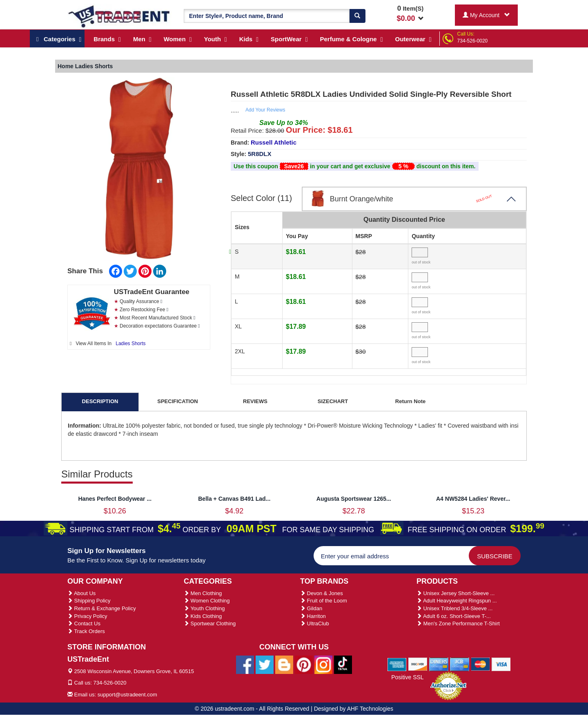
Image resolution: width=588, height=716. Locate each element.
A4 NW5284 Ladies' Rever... (473, 499)
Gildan (311, 608)
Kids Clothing (203, 616)
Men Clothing (203, 593)
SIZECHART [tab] (333, 401)
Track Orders (86, 631)
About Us (81, 593)
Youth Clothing (204, 608)
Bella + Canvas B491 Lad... (234, 499)
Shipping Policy (89, 601)
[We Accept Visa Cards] (501, 664)
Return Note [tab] (410, 401)
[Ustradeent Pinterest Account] (304, 664)
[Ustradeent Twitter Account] (265, 664)
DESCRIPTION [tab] (100, 401)
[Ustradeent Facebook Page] (245, 664)
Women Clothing (207, 601)
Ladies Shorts (130, 344)
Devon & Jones (322, 593)
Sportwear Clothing (210, 623)
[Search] (357, 16)
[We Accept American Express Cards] (397, 664)
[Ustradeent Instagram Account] (323, 664)
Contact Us (84, 623)
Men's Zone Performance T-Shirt (458, 623)
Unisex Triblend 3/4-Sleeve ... (454, 608)
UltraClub (315, 623)
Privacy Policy (87, 616)
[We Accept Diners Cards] (439, 664)
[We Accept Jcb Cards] (460, 664)
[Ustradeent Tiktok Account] (343, 664)
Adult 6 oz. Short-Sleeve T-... (454, 616)
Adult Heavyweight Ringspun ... (457, 601)
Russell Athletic (274, 142)
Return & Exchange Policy (102, 608)
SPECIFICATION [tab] (177, 401)
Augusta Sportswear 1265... (354, 499)
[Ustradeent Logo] (119, 16)
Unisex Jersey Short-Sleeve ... (455, 593)
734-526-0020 (473, 41)
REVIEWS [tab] (255, 401)
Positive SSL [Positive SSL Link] (407, 677)
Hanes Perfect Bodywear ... (115, 499)
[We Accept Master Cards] (480, 664)
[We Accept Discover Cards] (418, 664)
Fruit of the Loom (324, 601)
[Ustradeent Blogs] (284, 664)
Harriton (313, 616)
